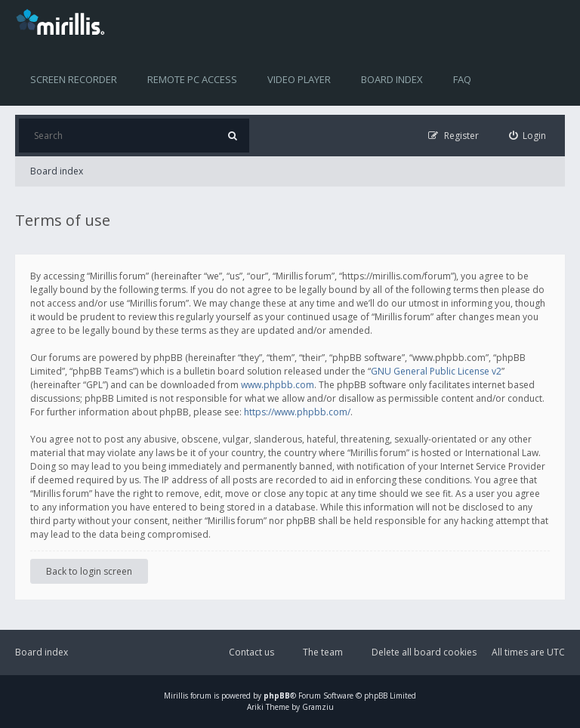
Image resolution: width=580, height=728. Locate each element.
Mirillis (176, 696)
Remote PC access (192, 79)
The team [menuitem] (323, 652)
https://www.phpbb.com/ (297, 412)
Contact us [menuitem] (251, 652)
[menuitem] (528, 136)
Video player (299, 79)
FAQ (462, 79)
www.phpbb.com (278, 385)
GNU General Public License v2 (436, 371)
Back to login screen (89, 571)
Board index (392, 79)
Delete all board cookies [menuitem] (424, 652)
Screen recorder (74, 79)
